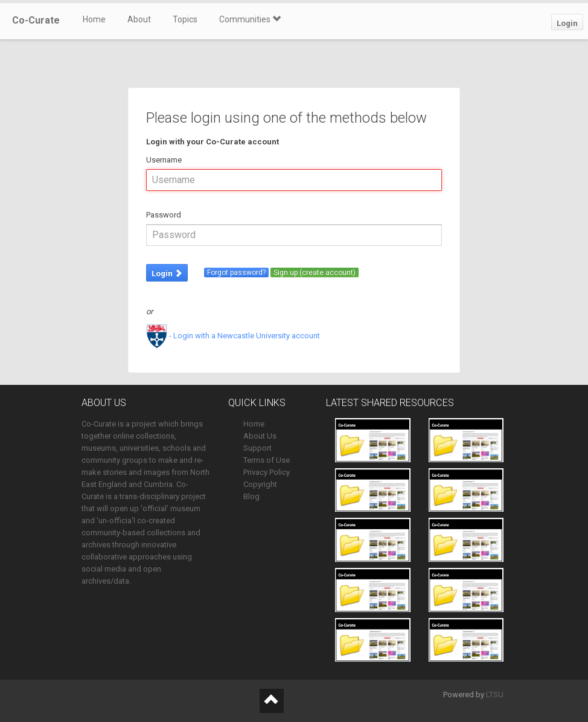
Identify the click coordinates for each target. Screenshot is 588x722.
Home (94, 19)
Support (257, 448)
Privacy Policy (267, 472)
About (139, 19)
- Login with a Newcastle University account (233, 336)
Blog (251, 496)
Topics (185, 19)
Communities (250, 19)
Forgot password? (236, 272)
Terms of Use (267, 460)
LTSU (495, 695)
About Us (260, 436)
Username (164, 160)
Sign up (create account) (315, 272)
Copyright (260, 484)
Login (567, 23)
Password (164, 215)
